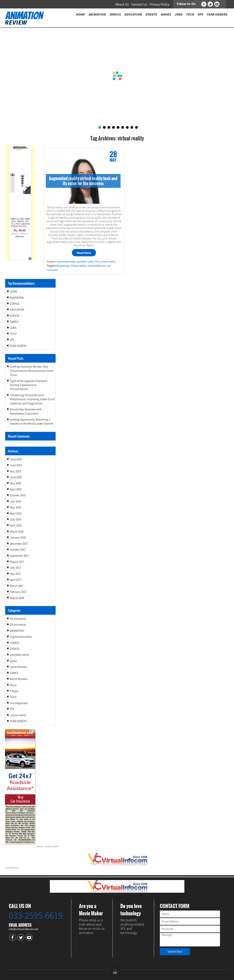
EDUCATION (17, 310)
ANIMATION (17, 298)
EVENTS (15, 316)
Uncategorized (19, 703)
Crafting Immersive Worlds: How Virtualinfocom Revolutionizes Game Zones (32, 371)
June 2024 (16, 459)
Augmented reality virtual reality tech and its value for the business (83, 181)
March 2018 (17, 532)
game (13, 661)
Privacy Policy (159, 4)
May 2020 (15, 483)
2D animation (18, 619)
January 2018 (18, 537)
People (14, 691)
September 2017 (19, 556)
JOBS (13, 328)
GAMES (14, 322)
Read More (84, 253)
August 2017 (17, 562)
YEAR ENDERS (18, 346)
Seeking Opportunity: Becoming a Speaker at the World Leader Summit (32, 422)
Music (13, 685)
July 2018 (15, 519)
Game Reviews (19, 667)
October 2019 (18, 495)
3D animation (18, 625)
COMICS (15, 304)
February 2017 (18, 592)
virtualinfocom (96, 266)
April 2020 (16, 489)
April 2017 (16, 580)
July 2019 (15, 501)
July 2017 (15, 568)
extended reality (85, 262)
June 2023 (16, 465)
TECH (97, 262)
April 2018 (16, 525)
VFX (12, 340)
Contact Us (139, 4)
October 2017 (18, 550)
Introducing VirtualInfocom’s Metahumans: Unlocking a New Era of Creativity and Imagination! (32, 399)
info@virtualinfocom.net (23, 929)
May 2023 (15, 471)
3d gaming (62, 266)
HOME (14, 292)
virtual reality (108, 262)
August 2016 (17, 598)
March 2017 (17, 586)
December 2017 (19, 544)
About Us (122, 4)
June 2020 (16, 477)
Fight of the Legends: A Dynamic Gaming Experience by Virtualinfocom (29, 385)
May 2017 (15, 574)
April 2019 (16, 514)
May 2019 (15, 507)
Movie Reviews (19, 679)
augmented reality (66, 262)
